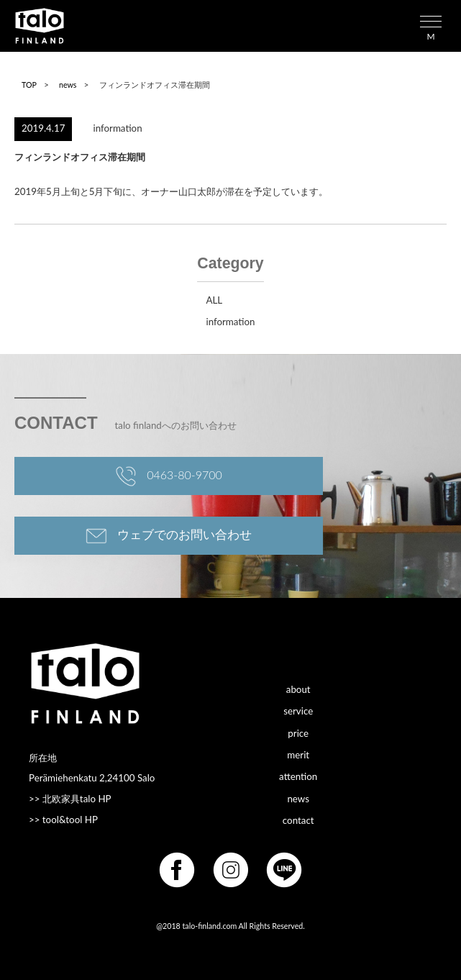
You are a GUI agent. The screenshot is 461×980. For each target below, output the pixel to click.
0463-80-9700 (169, 476)
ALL (214, 300)
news (68, 85)
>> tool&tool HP (63, 820)
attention (298, 776)
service (298, 711)
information (118, 128)
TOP (29, 85)
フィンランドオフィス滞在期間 (80, 157)
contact (298, 820)
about (298, 689)
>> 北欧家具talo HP (70, 799)
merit (298, 754)
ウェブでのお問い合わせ (169, 536)
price (298, 732)
